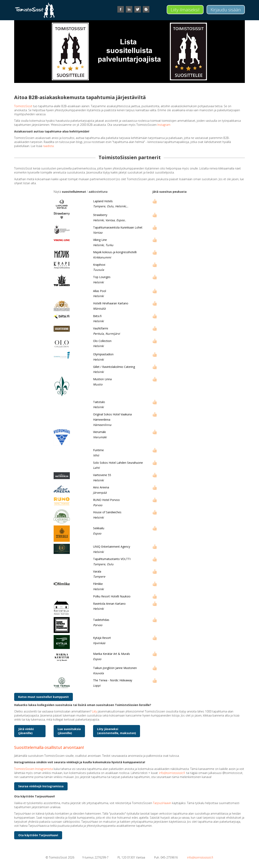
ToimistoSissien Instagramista (33, 769)
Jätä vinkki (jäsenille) (26, 731)
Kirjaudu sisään (226, 10)
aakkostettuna (98, 192)
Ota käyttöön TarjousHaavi (38, 835)
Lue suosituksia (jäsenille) (69, 731)
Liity (94, 711)
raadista (48, 146)
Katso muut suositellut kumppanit (44, 697)
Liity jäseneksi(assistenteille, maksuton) (117, 731)
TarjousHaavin (162, 803)
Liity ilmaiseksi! (185, 10)
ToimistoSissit (23, 106)
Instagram (164, 125)
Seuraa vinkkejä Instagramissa (41, 786)
